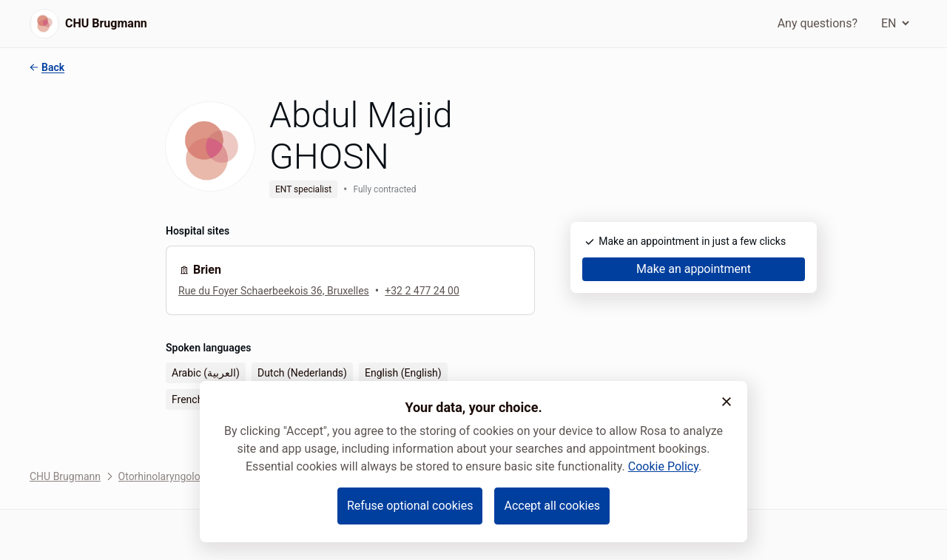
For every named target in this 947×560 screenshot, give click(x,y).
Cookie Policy (663, 466)
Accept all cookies (552, 506)
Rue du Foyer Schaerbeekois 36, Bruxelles (274, 291)
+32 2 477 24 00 (422, 291)
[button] (727, 402)
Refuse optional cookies (410, 506)
